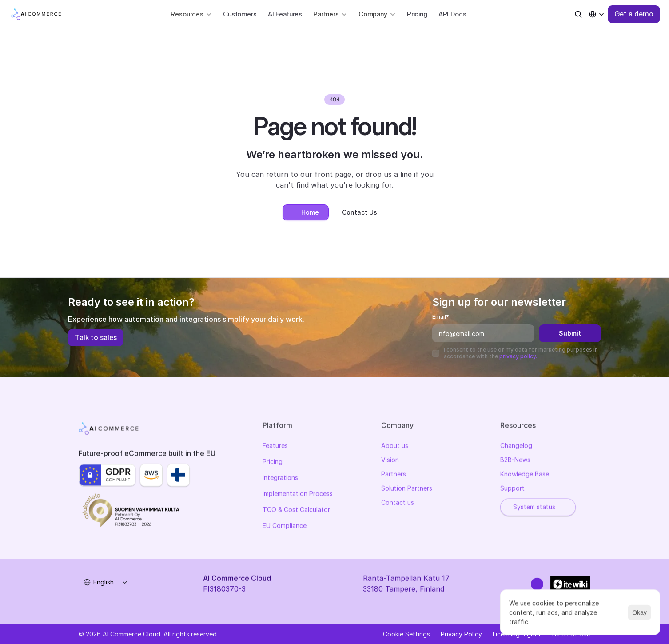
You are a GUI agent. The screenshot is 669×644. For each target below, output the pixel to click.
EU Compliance (285, 527)
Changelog (516, 447)
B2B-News (515, 462)
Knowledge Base (525, 476)
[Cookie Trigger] (406, 634)
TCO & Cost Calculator (296, 511)
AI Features (285, 14)
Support (512, 490)
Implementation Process (298, 495)
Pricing (417, 14)
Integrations (280, 479)
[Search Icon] (578, 14)
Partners (394, 476)
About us (395, 447)
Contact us (398, 504)
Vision (390, 462)
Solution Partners (407, 490)
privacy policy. (518, 356)
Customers (240, 14)
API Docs (452, 14)
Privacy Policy (461, 634)
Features (275, 447)
